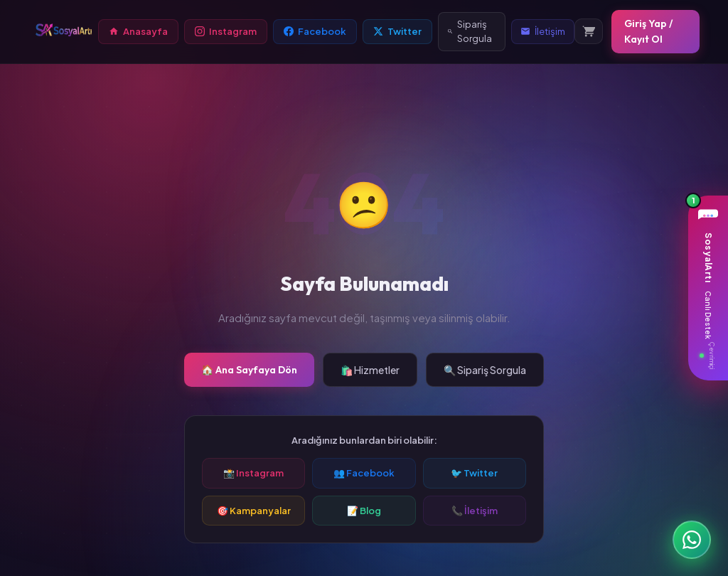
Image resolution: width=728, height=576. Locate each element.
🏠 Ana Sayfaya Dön (249, 370)
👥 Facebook (364, 473)
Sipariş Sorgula (470, 32)
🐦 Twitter (474, 473)
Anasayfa (138, 31)
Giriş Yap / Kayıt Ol (649, 31)
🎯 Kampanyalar (254, 511)
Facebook (315, 31)
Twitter (397, 31)
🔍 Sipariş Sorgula (485, 370)
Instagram (226, 31)
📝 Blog (364, 511)
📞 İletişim (475, 511)
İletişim (543, 31)
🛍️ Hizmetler (370, 370)
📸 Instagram (253, 473)
